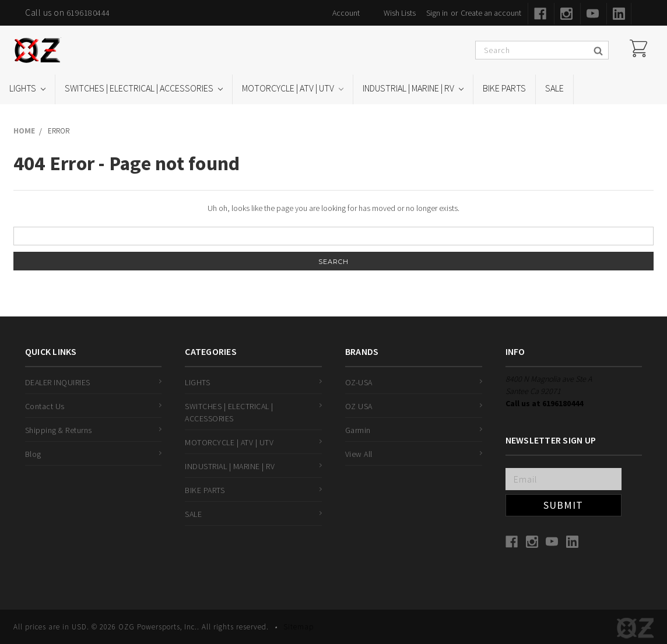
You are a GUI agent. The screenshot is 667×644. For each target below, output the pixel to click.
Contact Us (45, 406)
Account (346, 13)
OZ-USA (359, 382)
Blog (33, 454)
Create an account (491, 13)
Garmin (358, 430)
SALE (554, 88)
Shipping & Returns (59, 430)
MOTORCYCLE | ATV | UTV (293, 88)
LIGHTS (27, 88)
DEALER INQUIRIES (58, 382)
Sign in (437, 13)
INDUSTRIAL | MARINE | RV (413, 88)
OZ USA (359, 406)
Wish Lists (400, 13)
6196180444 (88, 13)
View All (359, 454)
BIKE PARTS (504, 88)
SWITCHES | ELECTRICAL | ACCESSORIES (144, 88)
